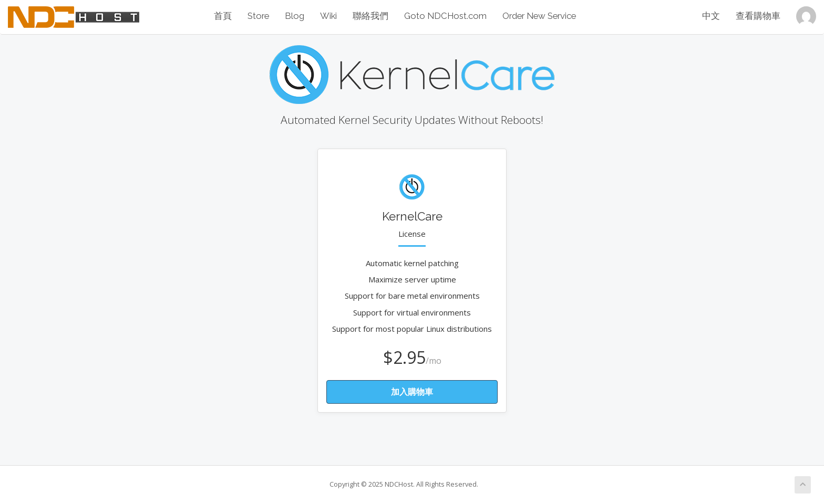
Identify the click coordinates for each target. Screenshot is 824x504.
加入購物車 (412, 392)
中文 (711, 16)
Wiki (328, 16)
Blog (295, 16)
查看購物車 (758, 16)
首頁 (223, 16)
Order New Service (539, 16)
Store (258, 16)
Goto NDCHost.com (445, 16)
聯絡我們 (370, 16)
